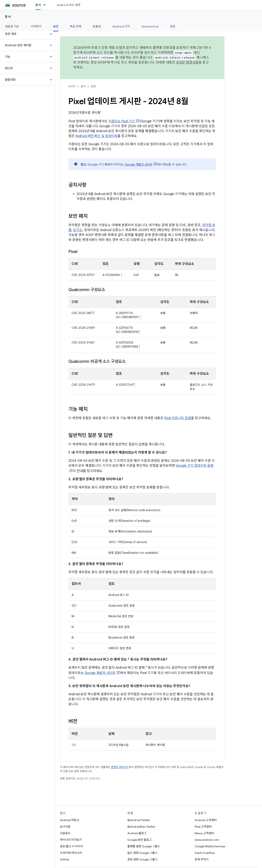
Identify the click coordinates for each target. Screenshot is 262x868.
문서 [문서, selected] (38, 5)
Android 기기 (121, 26)
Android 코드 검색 (69, 5)
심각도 (78, 230)
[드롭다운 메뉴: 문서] (46, 5)
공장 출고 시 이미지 (72, 846)
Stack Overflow (205, 853)
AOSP (72, 86)
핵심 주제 (76, 26)
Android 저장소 (70, 820)
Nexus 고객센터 (204, 833)
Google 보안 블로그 (139, 840)
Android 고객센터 (206, 820)
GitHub (65, 859)
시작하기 (36, 26)
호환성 (97, 26)
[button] (24, 34)
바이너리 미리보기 (71, 840)
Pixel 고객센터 (203, 827)
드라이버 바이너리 (71, 853)
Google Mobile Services (210, 846)
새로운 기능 (12, 26)
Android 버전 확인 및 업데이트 (96, 136)
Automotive (150, 26)
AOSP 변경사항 (187, 62)
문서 (8, 17)
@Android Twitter (139, 820)
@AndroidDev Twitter (141, 827)
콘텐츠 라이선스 (120, 767)
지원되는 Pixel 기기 (122, 121)
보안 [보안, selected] (56, 26)
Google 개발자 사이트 (139, 165)
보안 (93, 86)
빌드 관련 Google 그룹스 (142, 853)
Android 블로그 (137, 833)
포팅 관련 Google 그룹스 (142, 859)
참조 (173, 26)
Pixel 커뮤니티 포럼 (178, 418)
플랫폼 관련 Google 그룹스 (144, 846)
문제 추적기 (202, 859)
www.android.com (207, 840)
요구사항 (65, 827)
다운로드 (65, 833)
